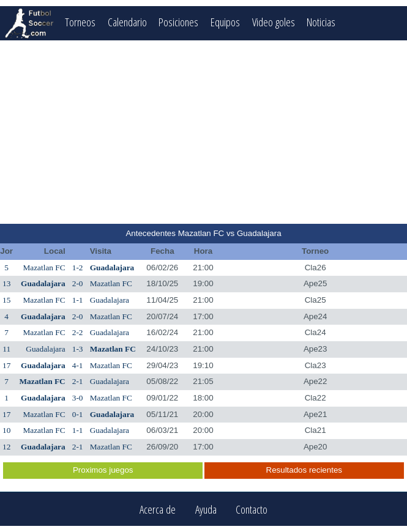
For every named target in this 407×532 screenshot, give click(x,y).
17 (6, 365)
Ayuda (206, 509)
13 (6, 283)
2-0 (78, 283)
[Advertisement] (203, 132)
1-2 (78, 268)
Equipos (225, 22)
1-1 (78, 300)
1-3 (78, 349)
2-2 (78, 332)
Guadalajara (112, 268)
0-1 (78, 414)
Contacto (252, 509)
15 (6, 300)
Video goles (274, 22)
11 (6, 349)
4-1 (78, 365)
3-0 (78, 398)
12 (6, 447)
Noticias (322, 22)
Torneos (80, 22)
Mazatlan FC (44, 268)
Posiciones (178, 22)
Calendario (127, 22)
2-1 (78, 381)
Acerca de (158, 509)
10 (6, 430)
